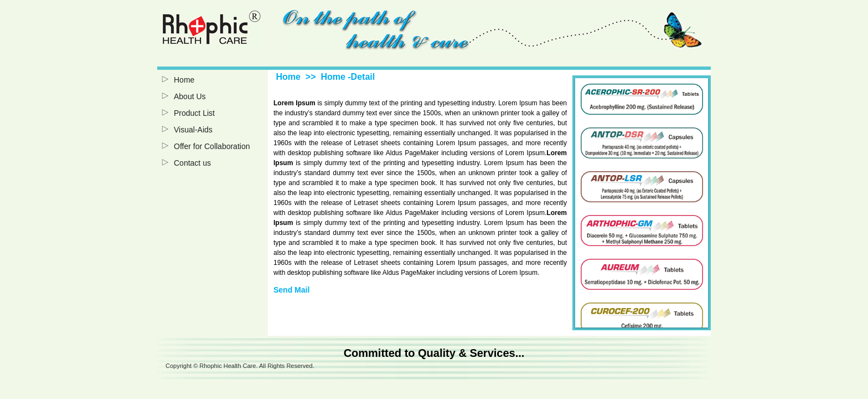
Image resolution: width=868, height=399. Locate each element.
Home (184, 80)
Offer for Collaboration (212, 146)
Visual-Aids (193, 130)
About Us (190, 96)
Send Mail (291, 290)
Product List (194, 113)
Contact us (192, 163)
